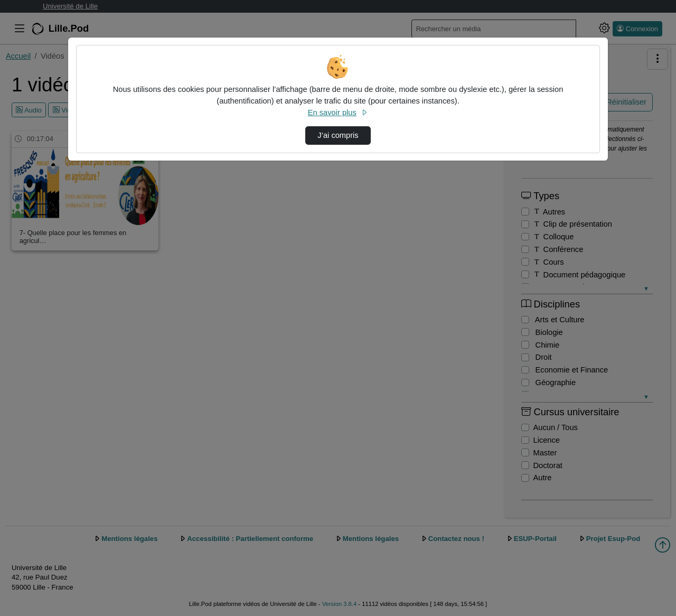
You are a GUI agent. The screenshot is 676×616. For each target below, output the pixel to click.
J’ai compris (338, 135)
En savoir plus (338, 113)
